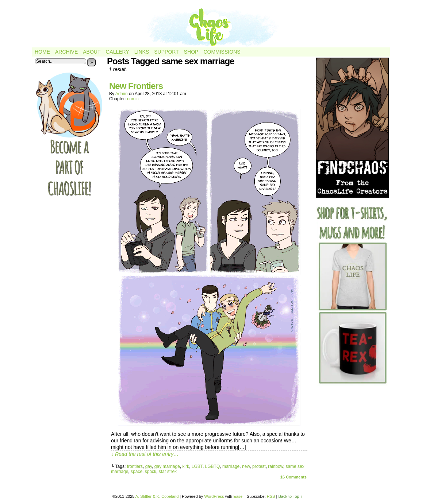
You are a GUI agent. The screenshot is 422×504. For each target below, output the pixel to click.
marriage (231, 466)
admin (122, 94)
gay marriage (167, 466)
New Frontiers (136, 86)
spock (151, 472)
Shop (191, 52)
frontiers (135, 466)
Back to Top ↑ (290, 496)
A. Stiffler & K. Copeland (157, 496)
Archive (66, 52)
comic (133, 99)
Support (166, 52)
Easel (238, 496)
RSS (271, 496)
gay (149, 466)
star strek (168, 472)
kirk (186, 466)
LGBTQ (213, 466)
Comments (294, 477)
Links (142, 52)
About (92, 52)
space (137, 472)
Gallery (117, 52)
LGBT (197, 466)
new (246, 466)
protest (259, 466)
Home (42, 52)
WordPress (214, 496)
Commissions (222, 52)
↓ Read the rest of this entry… (145, 454)
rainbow (275, 466)
